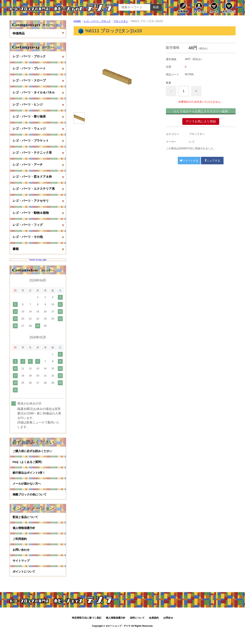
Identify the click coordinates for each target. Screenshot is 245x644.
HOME (78, 21)
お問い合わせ (22, 559)
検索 (156, 7)
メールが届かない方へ (28, 488)
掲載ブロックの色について (31, 500)
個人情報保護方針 (25, 535)
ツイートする (189, 161)
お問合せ (168, 630)
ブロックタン (124, 21)
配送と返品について (26, 523)
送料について (137, 630)
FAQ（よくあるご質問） (29, 464)
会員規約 (154, 630)
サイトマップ (22, 572)
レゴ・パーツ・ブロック (99, 21)
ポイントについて (25, 584)
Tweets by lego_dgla (38, 260)
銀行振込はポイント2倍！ (30, 476)
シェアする (212, 161)
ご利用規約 (20, 547)
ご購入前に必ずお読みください (34, 452)
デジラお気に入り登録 (201, 121)
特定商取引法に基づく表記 (87, 630)
